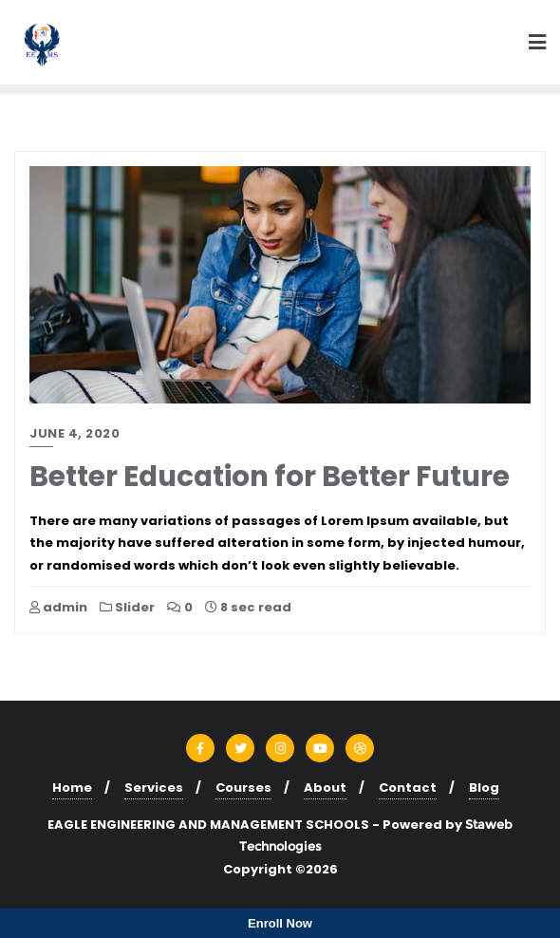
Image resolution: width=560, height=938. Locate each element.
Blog (484, 788)
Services (154, 788)
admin (58, 607)
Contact (408, 788)
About (325, 788)
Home (72, 788)
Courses (243, 788)
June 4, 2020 (75, 433)
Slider (127, 607)
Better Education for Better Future (270, 476)
